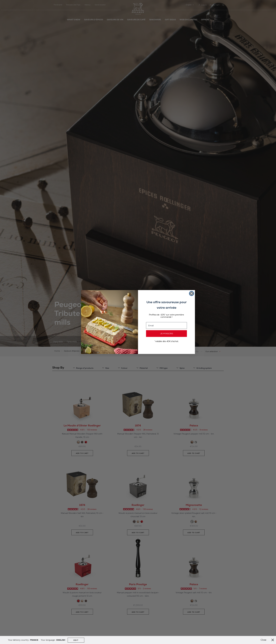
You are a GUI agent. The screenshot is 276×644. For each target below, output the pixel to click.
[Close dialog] (192, 293)
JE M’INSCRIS (167, 334)
